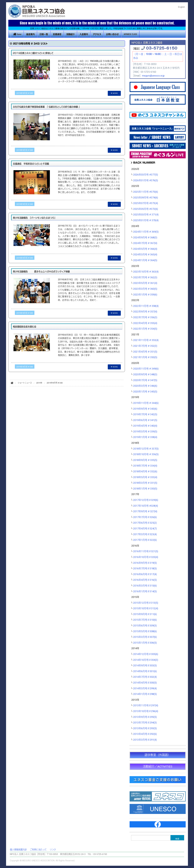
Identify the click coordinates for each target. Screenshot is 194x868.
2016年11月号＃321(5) (146, 551)
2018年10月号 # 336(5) (146, 454)
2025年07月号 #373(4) (146, 203)
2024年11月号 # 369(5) (146, 232)
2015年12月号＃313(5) (146, 603)
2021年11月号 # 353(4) (146, 340)
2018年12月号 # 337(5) (146, 449)
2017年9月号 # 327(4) (145, 512)
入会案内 (84, 34)
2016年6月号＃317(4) (145, 574)
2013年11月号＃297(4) (146, 706)
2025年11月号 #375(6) (146, 192)
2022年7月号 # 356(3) (145, 317)
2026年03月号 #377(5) (146, 175)
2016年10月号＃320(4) (146, 557)
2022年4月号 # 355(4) (145, 323)
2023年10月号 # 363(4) (146, 272)
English (181, 7)
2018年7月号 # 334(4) (145, 466)
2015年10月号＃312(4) (146, 609)
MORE (114, 93)
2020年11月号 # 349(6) (146, 369)
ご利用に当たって (38, 850)
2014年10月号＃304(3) (146, 660)
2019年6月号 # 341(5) (145, 420)
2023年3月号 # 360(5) (145, 289)
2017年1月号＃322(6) (145, 540)
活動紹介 (70, 34)
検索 (177, 839)
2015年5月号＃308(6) (145, 631)
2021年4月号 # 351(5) (145, 352)
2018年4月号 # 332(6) (145, 472)
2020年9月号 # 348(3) (145, 375)
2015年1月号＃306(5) (145, 643)
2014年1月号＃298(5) (145, 694)
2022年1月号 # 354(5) (145, 329)
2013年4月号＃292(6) (145, 734)
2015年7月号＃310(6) (145, 620)
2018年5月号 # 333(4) (145, 477)
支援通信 (57, 34)
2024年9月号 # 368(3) (145, 238)
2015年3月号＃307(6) (145, 637)
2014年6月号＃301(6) (145, 671)
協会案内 (30, 34)
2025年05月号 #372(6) (146, 209)
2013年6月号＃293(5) (145, 728)
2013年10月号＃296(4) (146, 711)
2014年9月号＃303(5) (145, 666)
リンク (53, 850)
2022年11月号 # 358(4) (146, 306)
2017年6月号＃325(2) (145, 523)
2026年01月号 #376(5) (146, 181)
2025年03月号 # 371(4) (146, 215)
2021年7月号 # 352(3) (145, 346)
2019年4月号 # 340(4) (145, 426)
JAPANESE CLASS (130, 34)
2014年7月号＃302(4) (145, 677)
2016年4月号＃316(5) (145, 580)
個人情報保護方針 (18, 850)
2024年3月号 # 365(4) (145, 255)
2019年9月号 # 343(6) (145, 409)
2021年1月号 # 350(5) (145, 357)
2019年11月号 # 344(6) (146, 403)
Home (17, 34)
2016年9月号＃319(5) (145, 563)
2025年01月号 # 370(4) (146, 220)
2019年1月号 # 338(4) (145, 437)
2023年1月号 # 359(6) (145, 295)
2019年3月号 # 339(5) (145, 432)
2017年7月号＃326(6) (145, 517)
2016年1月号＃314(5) (145, 592)
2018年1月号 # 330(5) (145, 489)
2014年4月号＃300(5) (145, 683)
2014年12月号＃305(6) (146, 654)
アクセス (97, 34)
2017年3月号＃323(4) (145, 534)
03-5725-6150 (162, 48)
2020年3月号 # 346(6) (145, 386)
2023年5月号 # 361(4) (145, 283)
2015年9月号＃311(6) (145, 614)
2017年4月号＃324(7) (145, 529)
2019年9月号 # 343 (25, 93)
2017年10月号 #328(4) (146, 506)
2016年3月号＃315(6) (145, 586)
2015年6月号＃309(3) (145, 626)
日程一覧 (44, 34)
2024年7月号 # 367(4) (145, 243)
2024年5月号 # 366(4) (145, 249)
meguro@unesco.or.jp (153, 76)
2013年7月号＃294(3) (145, 723)
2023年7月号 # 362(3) (145, 278)
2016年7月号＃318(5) (145, 569)
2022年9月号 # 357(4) (145, 312)
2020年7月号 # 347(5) (145, 380)
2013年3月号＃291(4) (145, 740)
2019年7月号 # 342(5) (145, 414)
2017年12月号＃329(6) (146, 500)
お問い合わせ (112, 34)
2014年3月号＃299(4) (145, 689)
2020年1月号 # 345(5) (145, 392)
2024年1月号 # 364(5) (145, 260)
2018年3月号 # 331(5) (145, 483)
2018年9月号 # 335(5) (145, 460)
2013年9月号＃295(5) (145, 717)
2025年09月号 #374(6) (146, 198)
